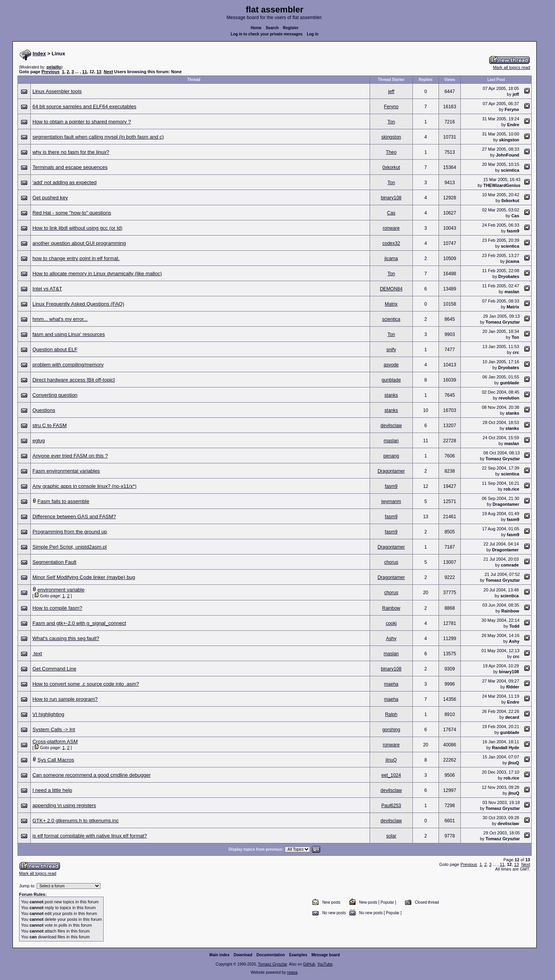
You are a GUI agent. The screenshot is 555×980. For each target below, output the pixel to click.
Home (256, 28)
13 (99, 72)
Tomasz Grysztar (503, 322)
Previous (50, 72)
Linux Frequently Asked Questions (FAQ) (78, 304)
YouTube (325, 966)
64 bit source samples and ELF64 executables (84, 106)
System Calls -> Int (54, 729)
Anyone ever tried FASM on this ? (70, 456)
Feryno (391, 107)
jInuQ (391, 760)
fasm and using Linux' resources (69, 334)
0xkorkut (391, 167)
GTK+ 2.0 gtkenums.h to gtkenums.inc (75, 821)
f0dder (513, 687)
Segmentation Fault (54, 562)
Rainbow (391, 608)
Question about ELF (55, 349)
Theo (391, 152)
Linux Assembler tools (57, 91)
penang (391, 456)
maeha (391, 684)
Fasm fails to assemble (63, 501)
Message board (326, 956)
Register (291, 28)
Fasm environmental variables (66, 471)
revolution (509, 398)
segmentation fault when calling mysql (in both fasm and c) (98, 137)
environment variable (61, 590)
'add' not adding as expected (64, 182)
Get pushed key (50, 198)
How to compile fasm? (57, 608)
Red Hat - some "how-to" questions (72, 213)
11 (85, 72)
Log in (313, 34)
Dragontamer (391, 471)
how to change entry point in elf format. (76, 258)
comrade (510, 565)
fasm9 (513, 231)
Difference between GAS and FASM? (74, 516)
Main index (220, 956)
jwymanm (391, 501)
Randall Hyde (506, 748)
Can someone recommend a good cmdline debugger (92, 775)
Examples (298, 956)
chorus (391, 562)
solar (391, 836)
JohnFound (507, 155)
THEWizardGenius (502, 185)
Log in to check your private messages (267, 34)
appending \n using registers (64, 805)
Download (243, 956)
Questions (44, 410)
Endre (513, 125)
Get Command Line (54, 669)
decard (512, 717)
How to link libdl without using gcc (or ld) (77, 228)
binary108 (391, 198)
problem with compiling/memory (68, 365)
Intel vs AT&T (47, 289)
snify (391, 350)
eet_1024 (391, 775)
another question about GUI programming (79, 243)
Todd (514, 626)
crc (516, 352)
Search (272, 28)
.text (37, 654)
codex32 (391, 243)
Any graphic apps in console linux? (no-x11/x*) (84, 486)
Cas (391, 213)
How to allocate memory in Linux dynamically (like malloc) (97, 274)
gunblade (391, 380)
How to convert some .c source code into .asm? (86, 684)
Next (108, 72)
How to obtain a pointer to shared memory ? (82, 122)
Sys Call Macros (56, 760)
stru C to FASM (49, 425)
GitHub (309, 966)
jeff (391, 91)
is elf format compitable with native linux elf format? (90, 836)
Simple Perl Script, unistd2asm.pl (70, 547)
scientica (510, 170)
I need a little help (52, 790)
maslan (512, 292)
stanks (391, 395)
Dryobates (509, 276)
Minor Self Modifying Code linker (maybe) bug (84, 577)
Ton (391, 122)
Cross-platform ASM (55, 742)
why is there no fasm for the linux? (71, 152)
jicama (391, 259)
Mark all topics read (512, 67)
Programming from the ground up (70, 532)
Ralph (391, 714)
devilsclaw (391, 426)
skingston (391, 137)
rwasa (292, 974)
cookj (391, 623)
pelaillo (54, 67)
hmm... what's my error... (60, 319)
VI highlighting (48, 714)
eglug (39, 441)
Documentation (271, 956)
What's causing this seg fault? (66, 638)
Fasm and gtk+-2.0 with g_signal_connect (79, 623)
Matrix (391, 304)
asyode (391, 365)
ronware (391, 228)
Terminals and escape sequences (70, 167)
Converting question (55, 395)
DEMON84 (391, 289)
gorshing (391, 730)
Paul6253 (391, 806)
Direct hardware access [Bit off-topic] (73, 380)
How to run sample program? (65, 699)
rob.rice (511, 489)
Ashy (391, 639)
